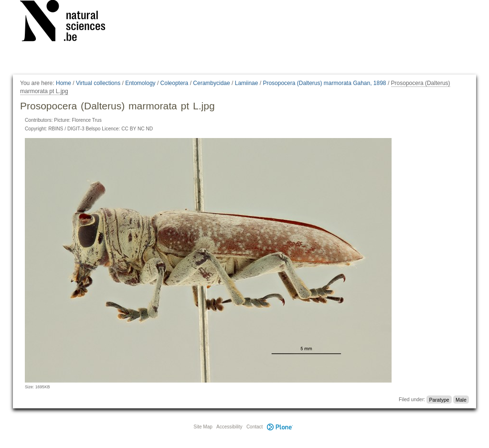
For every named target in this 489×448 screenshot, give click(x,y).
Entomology (140, 83)
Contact (255, 427)
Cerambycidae (211, 83)
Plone (280, 427)
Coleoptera (175, 83)
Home (64, 83)
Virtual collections (98, 83)
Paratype (439, 399)
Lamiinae (247, 83)
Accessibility (229, 427)
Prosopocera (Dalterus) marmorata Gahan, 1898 (324, 83)
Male (461, 399)
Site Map (203, 427)
